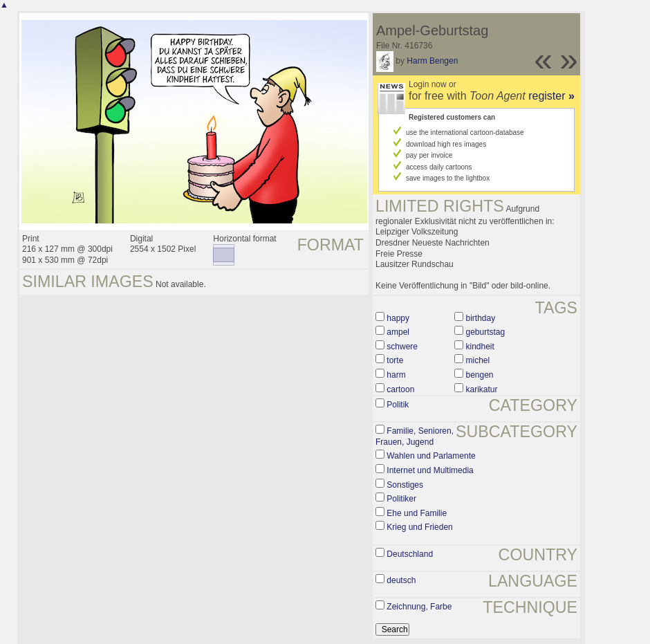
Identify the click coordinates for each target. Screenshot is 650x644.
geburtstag (485, 332)
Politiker (401, 499)
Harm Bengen (432, 61)
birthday (480, 318)
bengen (479, 375)
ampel (398, 332)
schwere (402, 347)
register (551, 96)
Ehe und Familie (417, 513)
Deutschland (410, 554)
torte (395, 360)
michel (477, 360)
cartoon (400, 389)
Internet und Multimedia (430, 470)
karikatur (481, 389)
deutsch (401, 580)
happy (398, 318)
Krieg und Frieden (419, 527)
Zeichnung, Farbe (419, 607)
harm (396, 375)
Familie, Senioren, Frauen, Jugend (415, 436)
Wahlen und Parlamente (431, 456)
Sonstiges (405, 485)
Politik (398, 405)
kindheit (480, 347)
